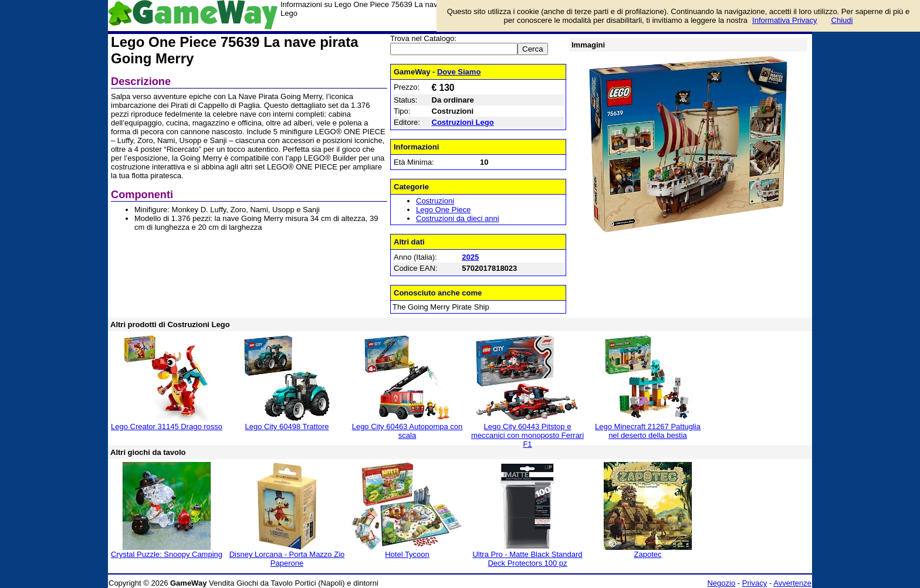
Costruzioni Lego (463, 122)
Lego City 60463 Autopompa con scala (407, 431)
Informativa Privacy (785, 20)
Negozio (721, 583)
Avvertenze (792, 583)
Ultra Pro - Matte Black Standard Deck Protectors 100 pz (527, 559)
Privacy (755, 583)
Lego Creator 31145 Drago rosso (167, 426)
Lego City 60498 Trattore (287, 426)
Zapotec (648, 554)
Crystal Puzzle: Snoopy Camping (167, 554)
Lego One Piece (443, 210)
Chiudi (842, 20)
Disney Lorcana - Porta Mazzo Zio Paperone (287, 559)
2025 (470, 257)
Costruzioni (435, 201)
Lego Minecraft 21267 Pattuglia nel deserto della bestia (648, 431)
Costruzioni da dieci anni (458, 218)
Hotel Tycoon (407, 554)
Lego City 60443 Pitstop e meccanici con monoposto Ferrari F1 (527, 435)
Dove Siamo (459, 72)
